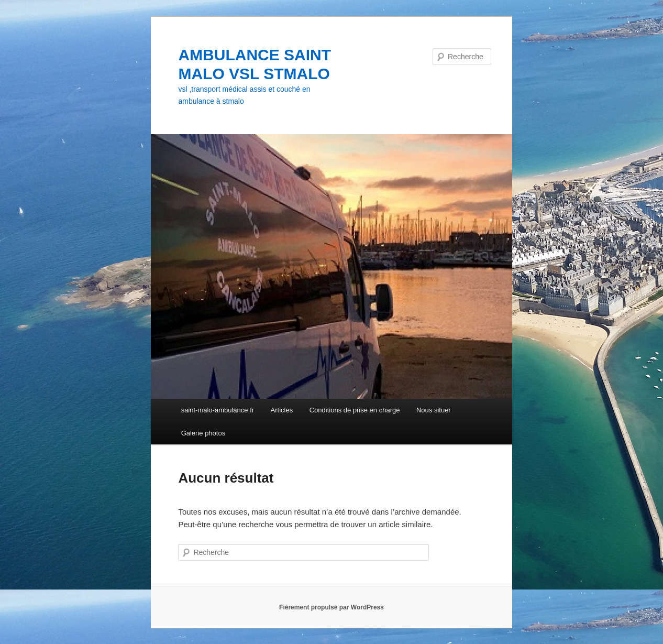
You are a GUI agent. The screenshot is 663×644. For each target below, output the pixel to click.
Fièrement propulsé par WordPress (331, 607)
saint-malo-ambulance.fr (218, 410)
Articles (282, 410)
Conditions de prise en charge (355, 410)
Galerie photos (203, 433)
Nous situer (434, 410)
